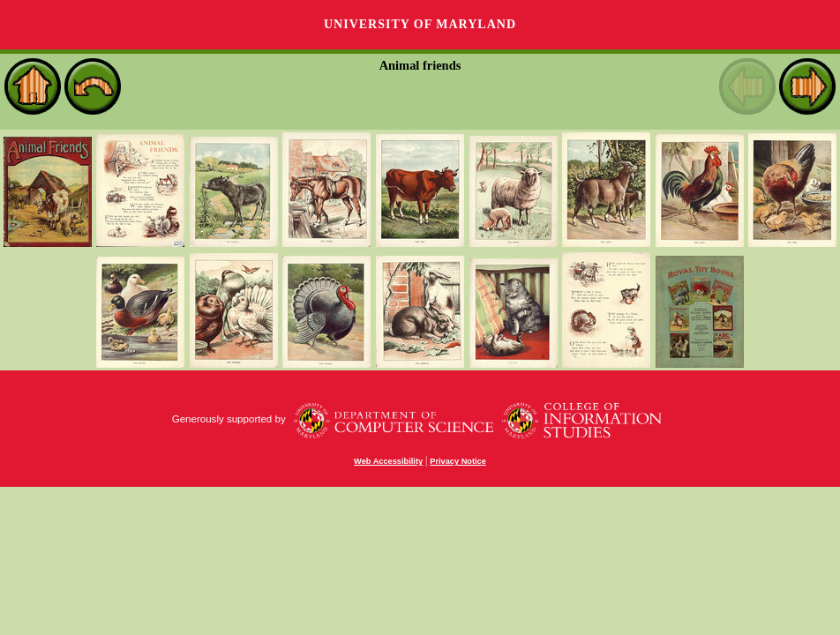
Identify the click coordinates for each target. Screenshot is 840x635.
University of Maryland (420, 24)
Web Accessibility (388, 461)
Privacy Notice (458, 461)
